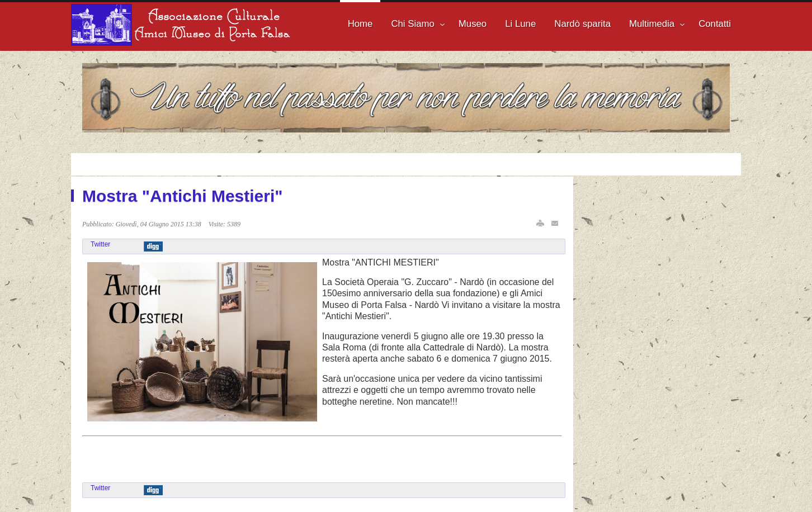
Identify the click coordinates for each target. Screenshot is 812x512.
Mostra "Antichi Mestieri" (183, 196)
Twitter (100, 244)
